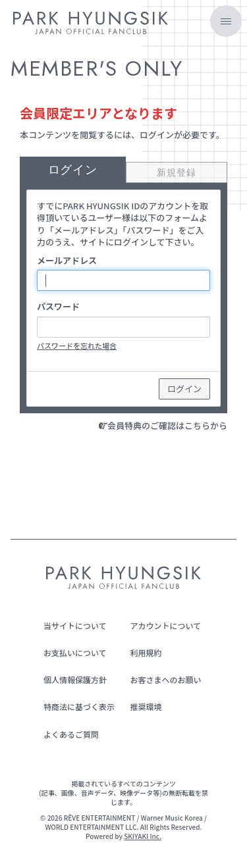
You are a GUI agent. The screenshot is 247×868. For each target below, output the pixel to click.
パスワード (58, 307)
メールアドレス (67, 261)
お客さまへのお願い (166, 679)
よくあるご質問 (71, 734)
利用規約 (146, 652)
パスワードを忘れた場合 (77, 345)
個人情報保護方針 (75, 679)
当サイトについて (75, 625)
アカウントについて (166, 625)
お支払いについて (75, 652)
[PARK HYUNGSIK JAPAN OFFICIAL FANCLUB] (91, 25)
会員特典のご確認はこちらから (167, 425)
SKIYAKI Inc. (143, 836)
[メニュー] (226, 21)
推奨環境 (146, 706)
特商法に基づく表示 (79, 706)
